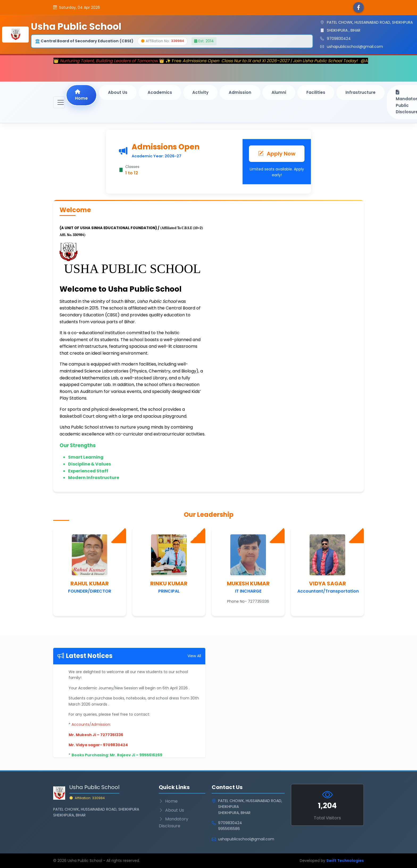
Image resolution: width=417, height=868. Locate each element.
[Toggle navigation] (59, 102)
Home (81, 95)
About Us (171, 810)
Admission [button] (240, 92)
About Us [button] (118, 92)
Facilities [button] (316, 92)
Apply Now (277, 154)
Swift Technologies (345, 861)
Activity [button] (200, 92)
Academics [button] (160, 92)
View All (194, 656)
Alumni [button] (279, 92)
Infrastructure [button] (360, 92)
